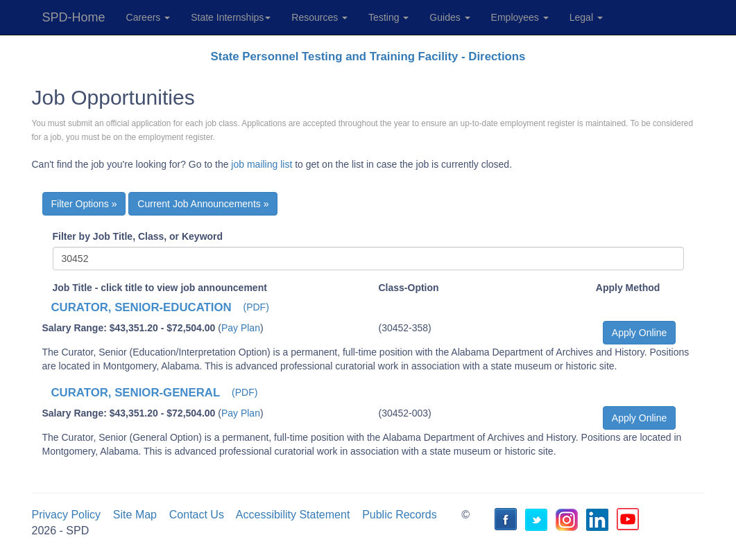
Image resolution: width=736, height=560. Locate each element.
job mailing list (262, 164)
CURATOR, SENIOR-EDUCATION (142, 307)
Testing (388, 17)
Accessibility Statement (293, 515)
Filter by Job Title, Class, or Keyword (138, 236)
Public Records (400, 515)
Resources (319, 17)
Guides (450, 17)
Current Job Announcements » (203, 204)
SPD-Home (74, 17)
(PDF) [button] (256, 307)
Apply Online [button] (639, 333)
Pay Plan (241, 328)
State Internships (231, 17)
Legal (586, 17)
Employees (520, 17)
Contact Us (197, 515)
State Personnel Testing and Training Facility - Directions (368, 56)
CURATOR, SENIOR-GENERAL (136, 393)
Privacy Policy (67, 515)
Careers (148, 17)
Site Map (135, 515)
